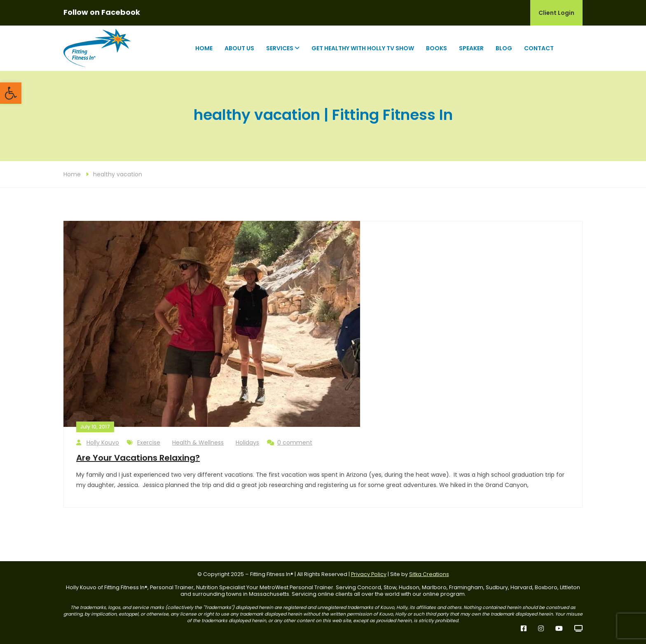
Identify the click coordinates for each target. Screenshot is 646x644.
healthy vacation (118, 174)
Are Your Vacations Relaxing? (138, 458)
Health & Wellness (198, 443)
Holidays (247, 443)
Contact (539, 48)
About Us (239, 48)
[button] (11, 93)
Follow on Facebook (102, 12)
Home (204, 48)
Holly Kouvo (98, 443)
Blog (504, 48)
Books (437, 48)
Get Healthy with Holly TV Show (363, 48)
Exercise (149, 443)
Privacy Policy (369, 574)
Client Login (556, 13)
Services (280, 48)
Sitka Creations (429, 574)
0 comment (290, 443)
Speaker (471, 48)
